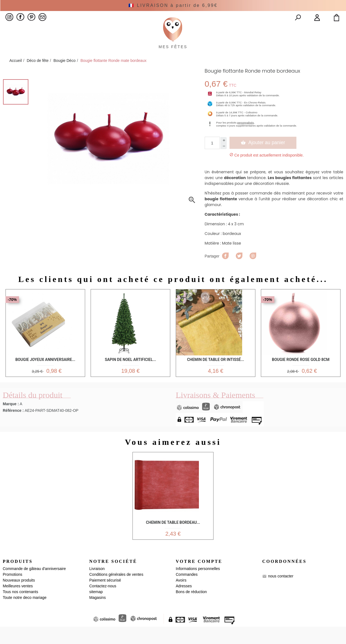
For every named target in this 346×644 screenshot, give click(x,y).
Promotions (13, 592)
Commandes (187, 592)
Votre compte (199, 579)
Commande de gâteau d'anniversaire (34, 586)
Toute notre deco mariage (25, 615)
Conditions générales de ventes (116, 592)
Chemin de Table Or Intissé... (216, 371)
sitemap (96, 609)
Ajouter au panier (263, 155)
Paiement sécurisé (105, 598)
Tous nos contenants (20, 609)
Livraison (97, 586)
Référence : (13, 425)
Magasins (98, 615)
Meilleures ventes (18, 603)
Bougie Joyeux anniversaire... (45, 371)
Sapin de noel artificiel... (130, 371)
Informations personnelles (198, 586)
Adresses (184, 603)
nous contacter (281, 593)
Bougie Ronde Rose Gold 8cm (301, 371)
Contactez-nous (103, 603)
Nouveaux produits (19, 598)
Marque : (11, 419)
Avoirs (181, 598)
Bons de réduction (191, 609)
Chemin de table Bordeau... (173, 536)
